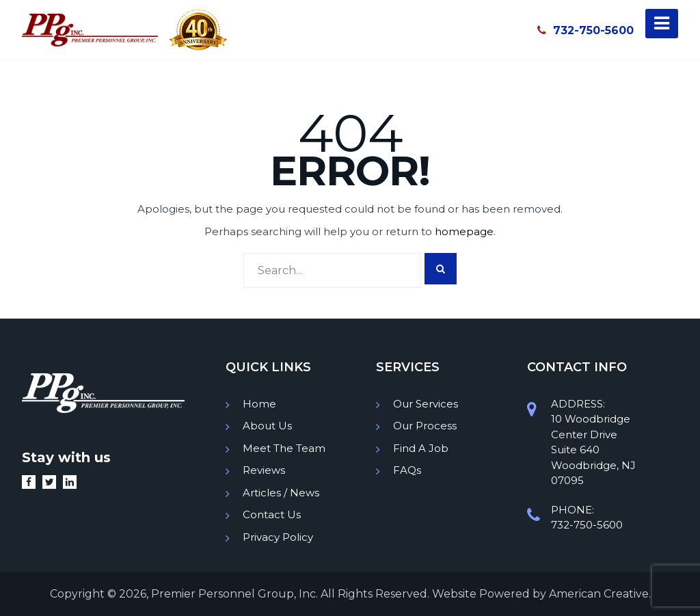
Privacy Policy (278, 537)
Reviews (264, 470)
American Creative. (600, 594)
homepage (464, 231)
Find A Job (421, 448)
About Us (267, 426)
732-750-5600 (585, 30)
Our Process (425, 426)
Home (259, 404)
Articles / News (281, 493)
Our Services (426, 404)
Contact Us (272, 514)
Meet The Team (284, 448)
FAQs (407, 470)
